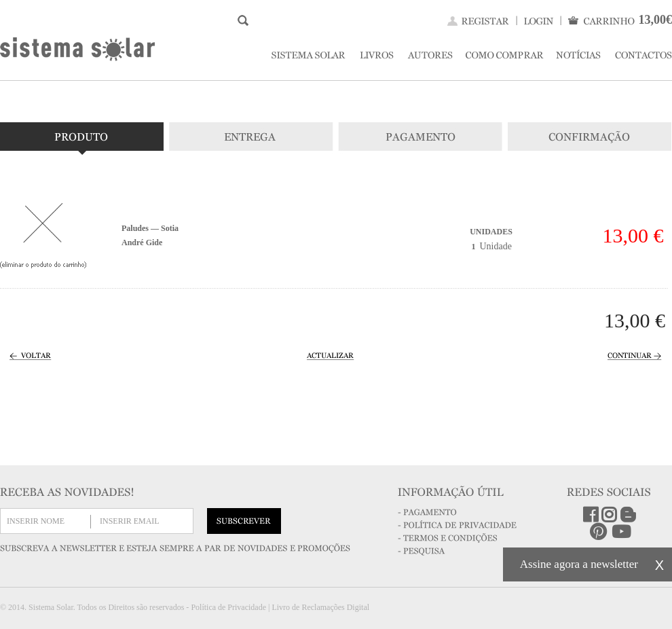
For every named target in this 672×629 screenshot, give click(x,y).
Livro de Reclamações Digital (320, 607)
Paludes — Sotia (150, 228)
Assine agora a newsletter (579, 564)
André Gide (142, 242)
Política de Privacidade (228, 607)
